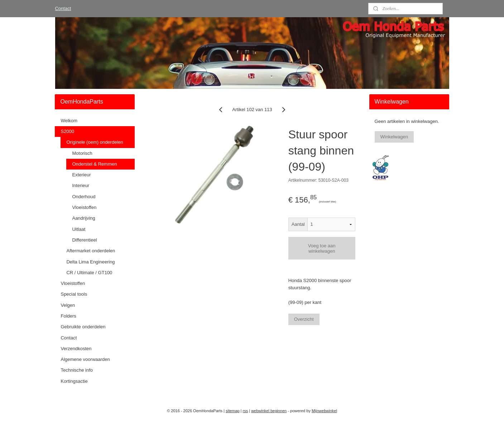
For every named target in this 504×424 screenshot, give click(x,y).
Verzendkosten (76, 349)
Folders (68, 316)
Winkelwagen (394, 137)
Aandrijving (83, 218)
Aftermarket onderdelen (91, 251)
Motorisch (82, 153)
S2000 (67, 131)
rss (246, 411)
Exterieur (81, 175)
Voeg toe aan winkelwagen (321, 248)
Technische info (77, 370)
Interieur (81, 185)
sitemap (233, 411)
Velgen (68, 305)
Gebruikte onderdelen (83, 327)
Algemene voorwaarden (85, 359)
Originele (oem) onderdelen (95, 142)
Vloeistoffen (84, 207)
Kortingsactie (74, 381)
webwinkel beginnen (269, 411)
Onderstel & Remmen (94, 164)
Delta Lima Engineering (90, 262)
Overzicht (304, 319)
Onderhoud (84, 197)
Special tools (74, 294)
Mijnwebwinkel (324, 411)
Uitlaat (79, 229)
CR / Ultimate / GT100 (89, 273)
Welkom (69, 121)
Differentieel (84, 240)
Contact (63, 8)
